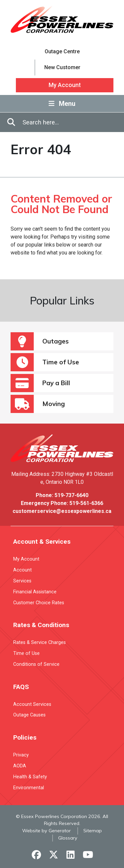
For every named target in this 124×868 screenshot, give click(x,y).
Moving (38, 404)
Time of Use (45, 362)
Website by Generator (46, 831)
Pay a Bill (40, 383)
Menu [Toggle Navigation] (62, 104)
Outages (40, 341)
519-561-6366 (86, 503)
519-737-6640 (71, 495)
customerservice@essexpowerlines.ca (62, 511)
